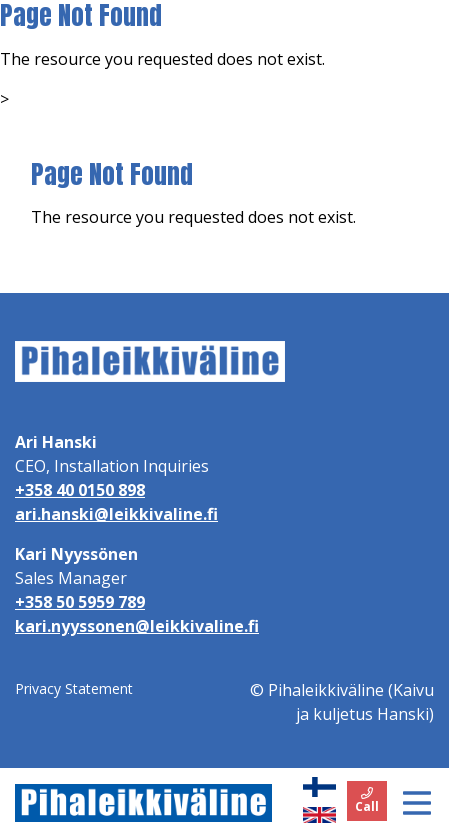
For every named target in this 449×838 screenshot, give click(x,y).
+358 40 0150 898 (80, 490)
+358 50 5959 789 (80, 602)
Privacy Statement (74, 688)
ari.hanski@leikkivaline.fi (116, 514)
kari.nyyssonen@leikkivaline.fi (137, 626)
